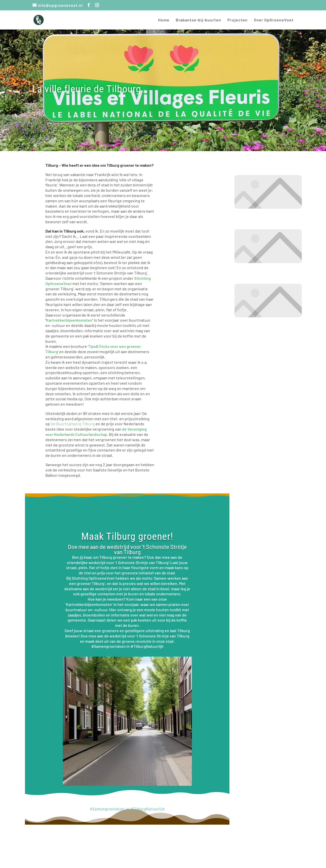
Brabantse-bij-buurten (198, 20)
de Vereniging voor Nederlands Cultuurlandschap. (96, 432)
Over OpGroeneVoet (274, 20)
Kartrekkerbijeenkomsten (69, 320)
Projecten (238, 20)
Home (164, 20)
